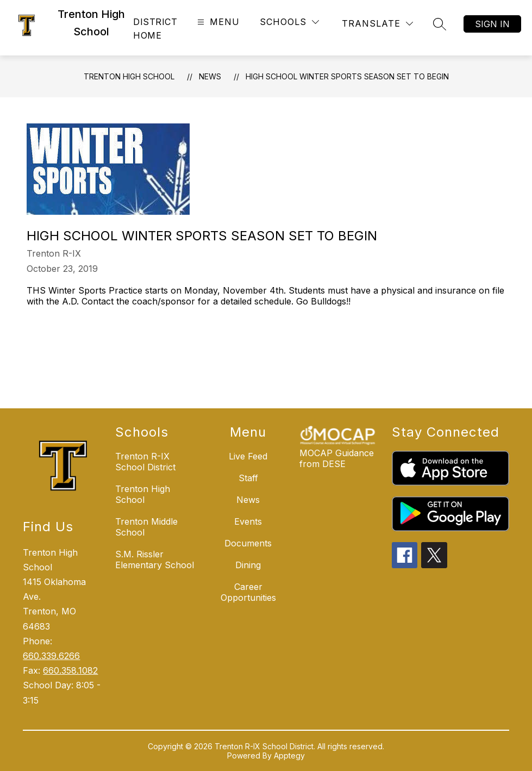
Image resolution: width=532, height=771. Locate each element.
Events (248, 521)
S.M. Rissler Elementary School (155, 559)
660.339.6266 (51, 656)
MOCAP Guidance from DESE (337, 458)
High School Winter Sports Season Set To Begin (347, 76)
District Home (155, 29)
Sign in (492, 24)
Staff (248, 478)
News (210, 76)
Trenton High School (129, 76)
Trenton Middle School (146, 527)
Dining (248, 565)
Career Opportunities (248, 592)
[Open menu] (217, 22)
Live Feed (248, 456)
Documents (248, 543)
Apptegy (289, 756)
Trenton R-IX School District (145, 462)
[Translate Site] (377, 24)
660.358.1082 (70, 670)
